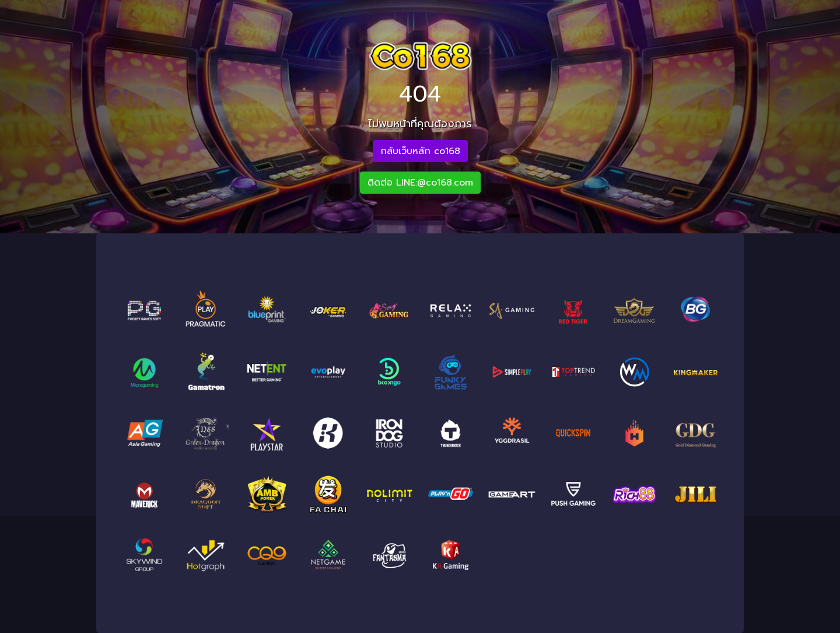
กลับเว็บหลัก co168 (420, 151)
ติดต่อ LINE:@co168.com (420, 183)
